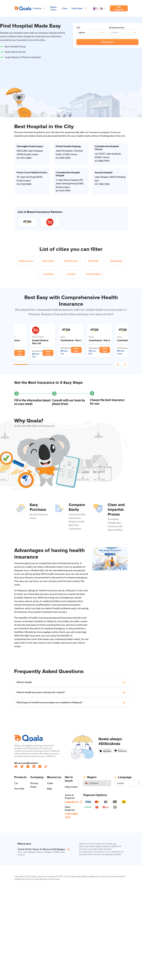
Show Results (107, 42)
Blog (49, 788)
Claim (50, 783)
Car (16, 783)
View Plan (20, 353)
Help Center (71, 787)
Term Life (19, 788)
